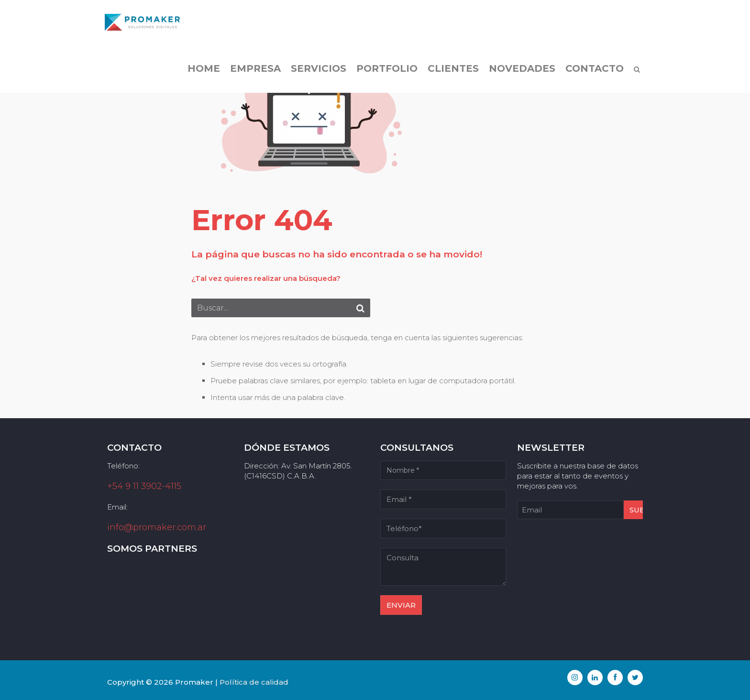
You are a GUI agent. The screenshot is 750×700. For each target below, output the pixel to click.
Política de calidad (254, 682)
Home (201, 72)
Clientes (451, 72)
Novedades (520, 72)
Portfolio (385, 72)
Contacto (592, 72)
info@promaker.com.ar (157, 527)
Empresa (253, 72)
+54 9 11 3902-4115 (144, 486)
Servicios (316, 72)
